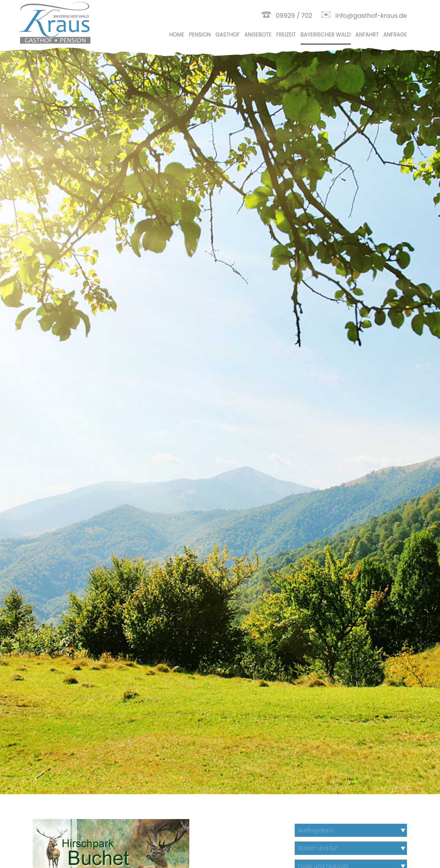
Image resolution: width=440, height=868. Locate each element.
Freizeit (286, 35)
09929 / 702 (294, 16)
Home (177, 35)
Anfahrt (367, 35)
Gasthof (228, 35)
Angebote (258, 35)
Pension (200, 35)
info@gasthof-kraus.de (371, 16)
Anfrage (395, 35)
